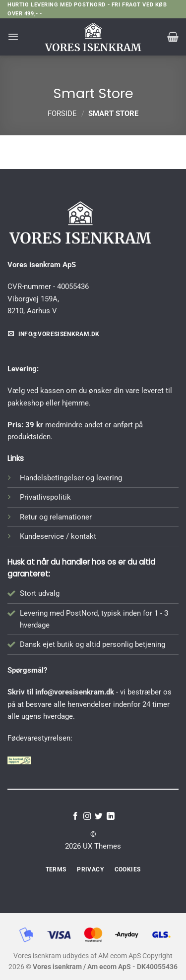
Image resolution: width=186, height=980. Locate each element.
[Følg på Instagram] (87, 817)
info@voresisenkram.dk (75, 692)
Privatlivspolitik (45, 497)
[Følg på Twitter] (99, 817)
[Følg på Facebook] (75, 817)
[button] (13, 37)
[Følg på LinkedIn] (111, 817)
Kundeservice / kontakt (58, 536)
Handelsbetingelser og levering (71, 478)
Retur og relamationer (56, 517)
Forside (62, 114)
